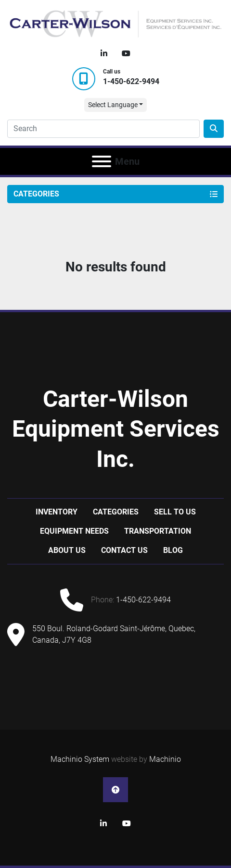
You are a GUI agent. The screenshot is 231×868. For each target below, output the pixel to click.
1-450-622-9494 (131, 81)
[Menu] (102, 161)
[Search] (103, 129)
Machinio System (80, 759)
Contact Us (124, 550)
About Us (67, 550)
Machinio (165, 759)
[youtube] (126, 54)
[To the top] (115, 790)
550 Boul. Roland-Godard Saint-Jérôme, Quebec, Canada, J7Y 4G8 (114, 634)
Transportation (158, 531)
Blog (173, 550)
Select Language (113, 105)
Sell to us (175, 512)
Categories (116, 512)
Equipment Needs (74, 531)
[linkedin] (104, 54)
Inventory (57, 512)
